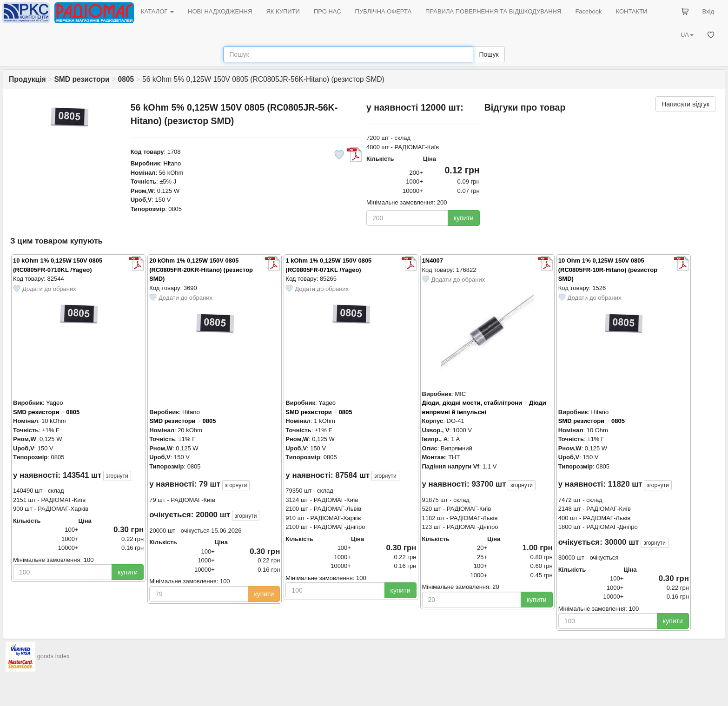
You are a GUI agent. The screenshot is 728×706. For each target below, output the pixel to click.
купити (464, 218)
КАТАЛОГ (157, 11)
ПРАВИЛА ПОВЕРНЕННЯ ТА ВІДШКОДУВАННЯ (493, 11)
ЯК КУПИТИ (283, 11)
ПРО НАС (328, 11)
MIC (460, 394)
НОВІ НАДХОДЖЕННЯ (220, 11)
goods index (53, 657)
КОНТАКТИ (631, 11)
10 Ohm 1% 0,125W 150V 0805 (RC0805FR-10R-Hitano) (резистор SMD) (608, 270)
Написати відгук (685, 104)
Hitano (172, 163)
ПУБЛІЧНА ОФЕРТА (384, 11)
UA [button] (687, 35)
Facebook (588, 11)
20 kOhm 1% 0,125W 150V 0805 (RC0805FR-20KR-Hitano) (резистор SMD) (201, 270)
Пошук (489, 54)
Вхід (708, 11)
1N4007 (433, 261)
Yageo (55, 403)
